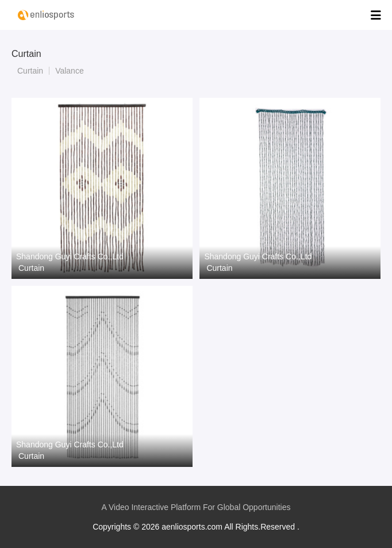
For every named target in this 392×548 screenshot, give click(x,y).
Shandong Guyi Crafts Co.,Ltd (70, 256)
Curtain (30, 71)
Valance (70, 71)
